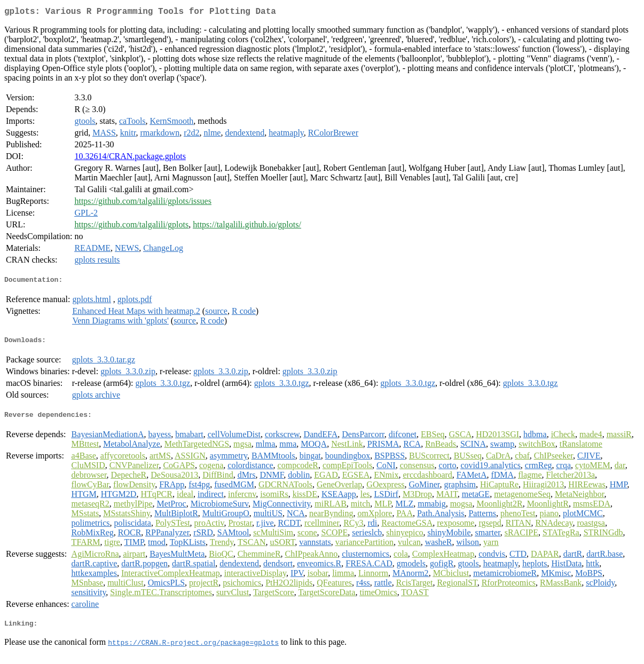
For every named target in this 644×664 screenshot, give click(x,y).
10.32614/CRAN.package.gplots (130, 158)
